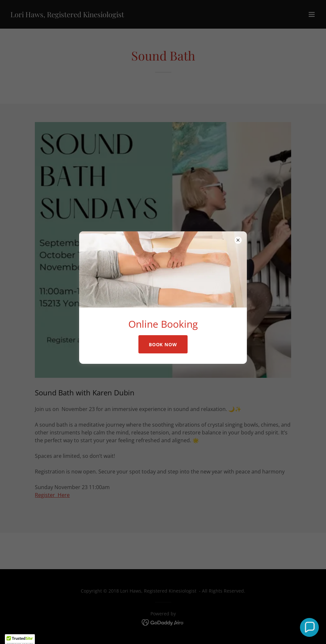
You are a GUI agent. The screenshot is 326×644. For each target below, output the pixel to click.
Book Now (163, 344)
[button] (309, 627)
